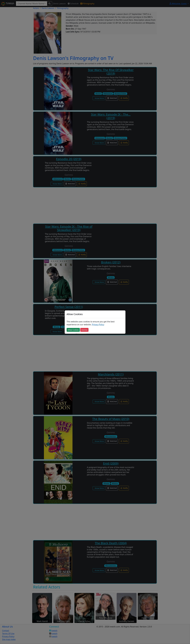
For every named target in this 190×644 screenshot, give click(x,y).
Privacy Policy (98, 325)
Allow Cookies (73, 330)
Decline (84, 330)
